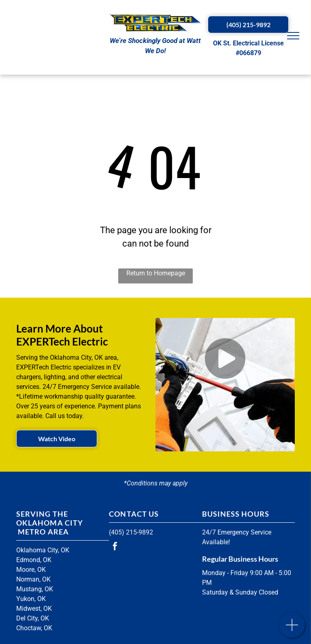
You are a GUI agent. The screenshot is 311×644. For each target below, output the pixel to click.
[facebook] (115, 547)
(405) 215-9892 (131, 532)
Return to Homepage (156, 273)
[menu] (293, 36)
